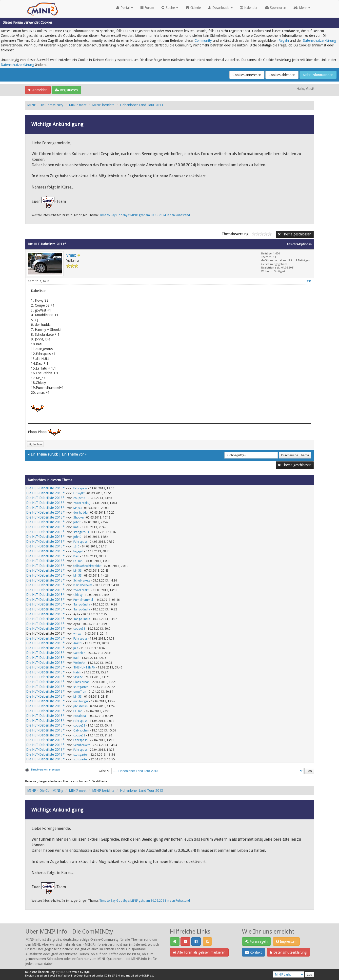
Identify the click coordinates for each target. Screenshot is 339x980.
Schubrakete (82, 581)
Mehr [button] (302, 8)
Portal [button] (125, 8)
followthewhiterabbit (87, 566)
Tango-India (82, 605)
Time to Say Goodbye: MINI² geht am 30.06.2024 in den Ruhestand (145, 215)
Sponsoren (276, 8)
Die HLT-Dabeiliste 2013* (45, 488)
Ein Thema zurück (44, 454)
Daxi (76, 556)
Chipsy (78, 595)
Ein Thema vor (73, 454)
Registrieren (66, 90)
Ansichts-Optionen (299, 244)
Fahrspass (80, 488)
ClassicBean (81, 682)
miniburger (81, 701)
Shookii (79, 518)
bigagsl (78, 551)
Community (203, 41)
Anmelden (38, 90)
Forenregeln (256, 941)
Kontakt (253, 952)
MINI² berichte (103, 105)
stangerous (81, 532)
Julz (76, 648)
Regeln (284, 41)
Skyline (78, 677)
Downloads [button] (220, 8)
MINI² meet (78, 105)
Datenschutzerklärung (319, 41)
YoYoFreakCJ (82, 503)
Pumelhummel (83, 600)
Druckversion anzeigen (46, 770)
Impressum (286, 941)
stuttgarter (81, 687)
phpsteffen (80, 706)
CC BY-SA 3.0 (112, 976)
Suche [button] (170, 8)
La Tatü (78, 561)
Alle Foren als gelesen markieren (199, 952)
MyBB (87, 972)
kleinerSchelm (83, 585)
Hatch (77, 672)
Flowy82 (79, 493)
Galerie (193, 8)
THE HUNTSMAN (84, 667)
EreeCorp (77, 976)
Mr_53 (78, 508)
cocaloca (80, 716)
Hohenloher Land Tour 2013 (142, 105)
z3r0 (76, 546)
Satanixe (79, 653)
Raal (76, 527)
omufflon (80, 692)
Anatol (78, 643)
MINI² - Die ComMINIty (45, 105)
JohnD (77, 522)
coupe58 (79, 498)
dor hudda (80, 513)
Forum (147, 8)
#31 (309, 281)
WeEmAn (79, 663)
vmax (71, 255)
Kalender (249, 8)
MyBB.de (61, 972)
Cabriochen (81, 730)
